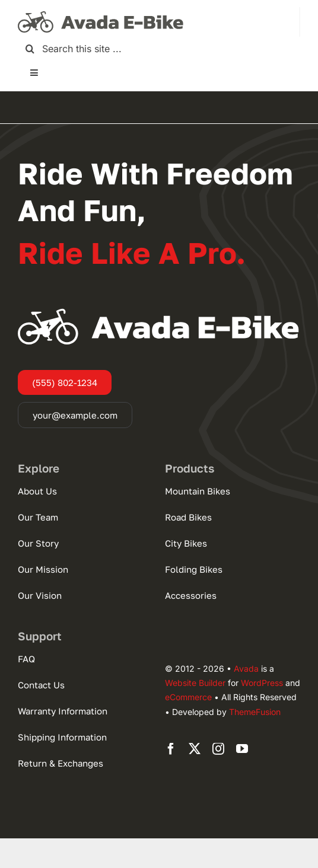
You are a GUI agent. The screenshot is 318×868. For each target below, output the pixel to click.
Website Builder (195, 683)
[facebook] (171, 749)
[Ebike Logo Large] (101, 12)
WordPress (262, 683)
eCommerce (188, 697)
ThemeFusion (255, 712)
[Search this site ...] (159, 49)
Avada (246, 668)
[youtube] (242, 749)
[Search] (30, 49)
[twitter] (195, 749)
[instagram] (218, 749)
